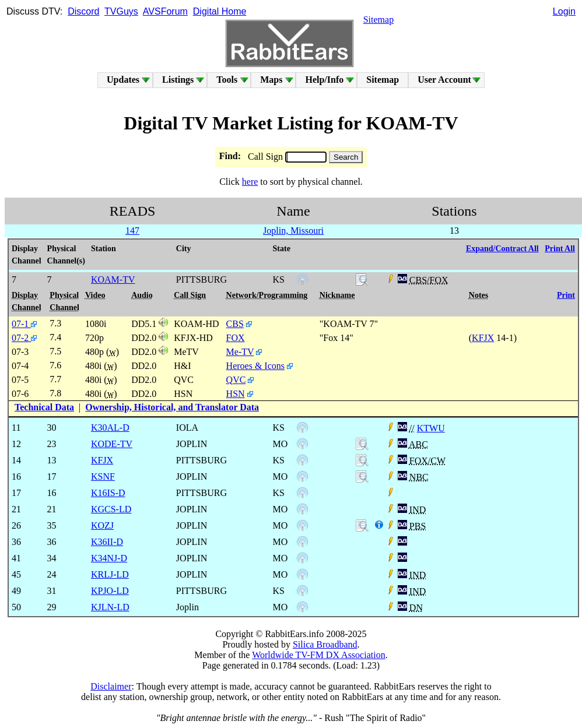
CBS (235, 324)
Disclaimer (111, 686)
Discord (83, 11)
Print (566, 295)
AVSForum (165, 11)
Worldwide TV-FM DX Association (319, 655)
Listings (178, 80)
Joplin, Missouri (293, 231)
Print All (560, 249)
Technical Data (44, 407)
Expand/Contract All (502, 249)
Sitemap (378, 20)
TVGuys (121, 11)
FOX (236, 338)
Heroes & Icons (255, 366)
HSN (236, 394)
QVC (236, 380)
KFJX (483, 338)
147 (132, 231)
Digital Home (220, 11)
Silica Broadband (325, 644)
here (250, 182)
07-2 (24, 338)
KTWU (431, 428)
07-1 (24, 324)
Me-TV (240, 352)
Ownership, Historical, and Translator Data (172, 407)
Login (564, 11)
